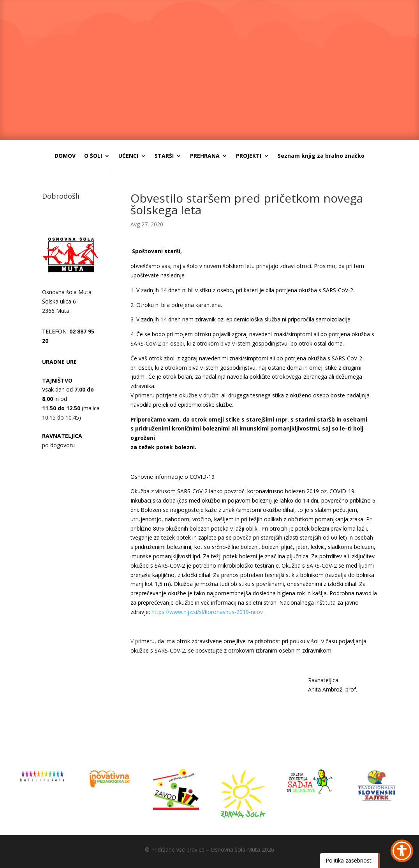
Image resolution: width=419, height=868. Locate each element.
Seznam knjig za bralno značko (321, 156)
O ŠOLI (93, 156)
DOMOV (65, 156)
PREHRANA (205, 156)
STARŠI (164, 156)
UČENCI (128, 156)
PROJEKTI (249, 156)
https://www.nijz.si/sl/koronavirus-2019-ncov (207, 612)
